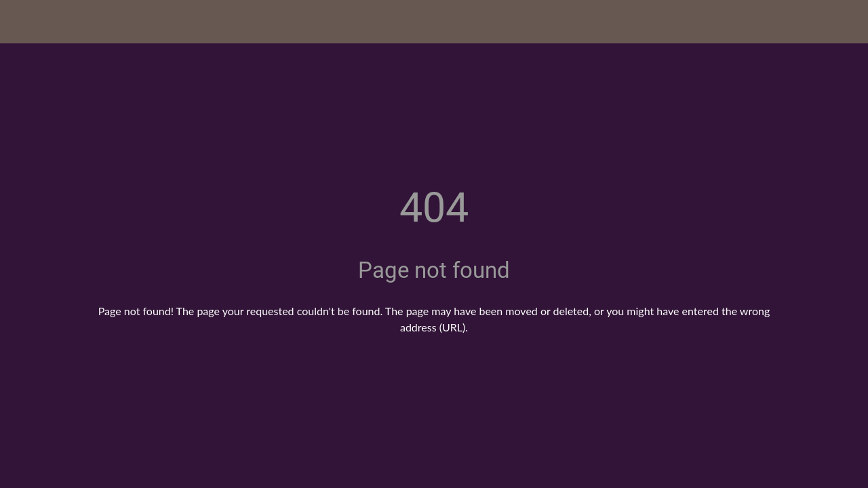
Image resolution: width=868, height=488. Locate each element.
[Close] (22, 22)
